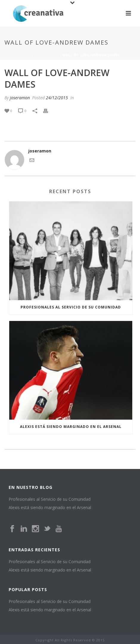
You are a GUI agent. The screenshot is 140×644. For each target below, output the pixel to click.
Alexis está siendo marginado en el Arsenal (71, 427)
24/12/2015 (57, 98)
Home (25, 55)
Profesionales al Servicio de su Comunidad (71, 307)
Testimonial (47, 55)
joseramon (20, 98)
